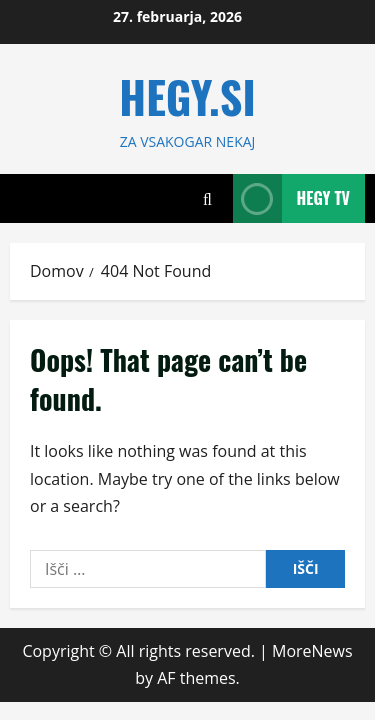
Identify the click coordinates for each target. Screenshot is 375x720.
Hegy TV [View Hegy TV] (292, 198)
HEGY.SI (187, 96)
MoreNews (312, 651)
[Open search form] (207, 198)
